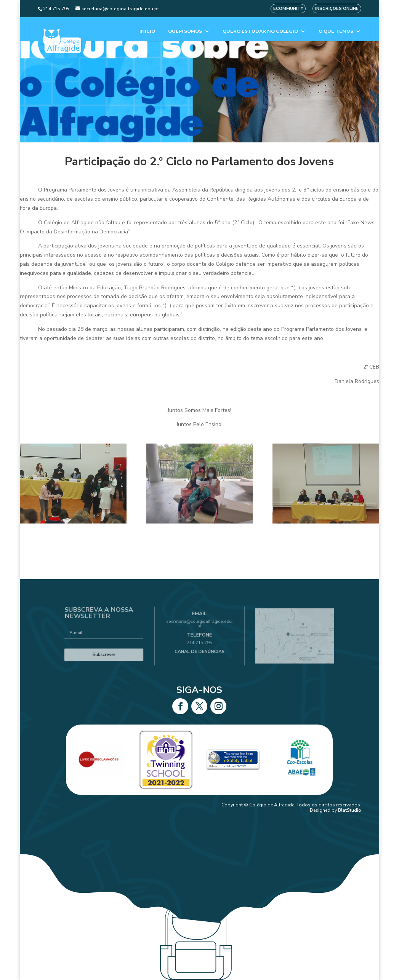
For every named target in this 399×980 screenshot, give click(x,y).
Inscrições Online (337, 9)
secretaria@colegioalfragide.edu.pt (199, 628)
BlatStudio (350, 810)
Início (147, 31)
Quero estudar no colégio (260, 31)
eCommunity (288, 9)
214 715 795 (199, 641)
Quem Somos (185, 31)
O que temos (336, 31)
